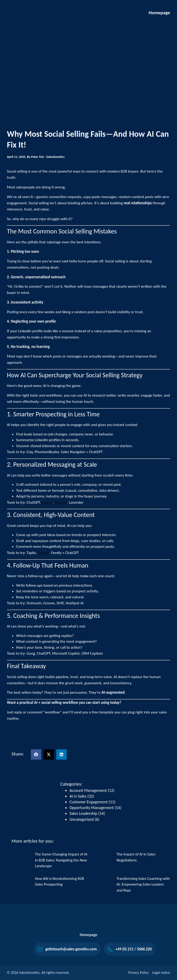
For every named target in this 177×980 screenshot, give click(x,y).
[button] (36, 754)
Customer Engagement (88, 802)
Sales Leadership (83, 813)
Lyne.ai (47, 502)
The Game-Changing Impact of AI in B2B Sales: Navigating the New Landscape (61, 860)
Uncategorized (81, 819)
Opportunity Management (91, 808)
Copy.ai (44, 553)
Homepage (159, 13)
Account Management (88, 790)
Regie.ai (61, 502)
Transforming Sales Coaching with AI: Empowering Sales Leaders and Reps (143, 884)
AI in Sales (78, 796)
